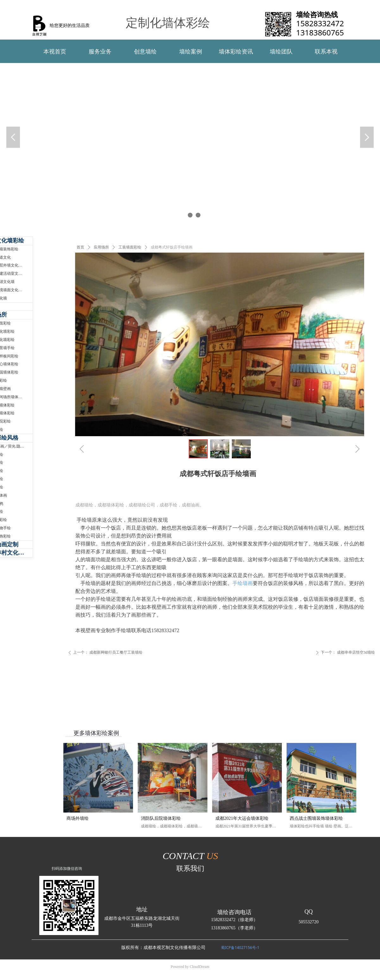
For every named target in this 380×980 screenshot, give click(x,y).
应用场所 (101, 247)
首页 (80, 247)
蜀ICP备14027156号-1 (240, 948)
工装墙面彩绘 (130, 247)
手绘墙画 (243, 583)
